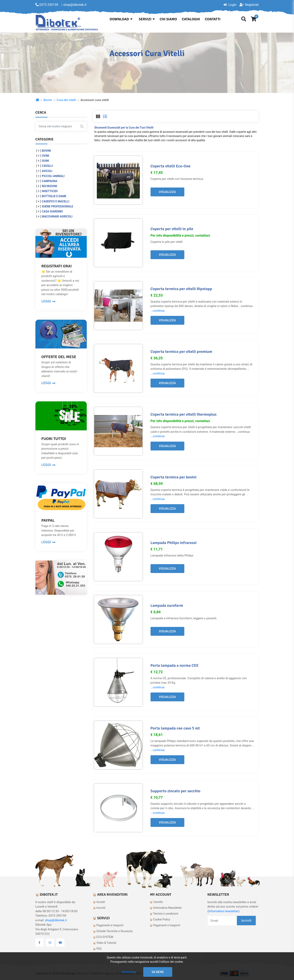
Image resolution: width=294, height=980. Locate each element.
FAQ (97, 949)
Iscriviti (99, 908)
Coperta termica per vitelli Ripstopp (181, 289)
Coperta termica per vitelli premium (181, 352)
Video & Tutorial (105, 943)
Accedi (99, 902)
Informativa (129, 972)
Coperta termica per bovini (174, 477)
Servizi (147, 19)
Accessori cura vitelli (95, 100)
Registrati (249, 5)
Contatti (213, 19)
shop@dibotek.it (56, 920)
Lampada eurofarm (167, 605)
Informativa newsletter (224, 911)
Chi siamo (168, 19)
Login (230, 5)
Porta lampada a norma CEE (175, 665)
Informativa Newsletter (166, 908)
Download (121, 19)
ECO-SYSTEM (103, 937)
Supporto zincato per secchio (175, 791)
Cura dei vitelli (66, 100)
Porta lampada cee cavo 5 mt (175, 728)
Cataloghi (191, 19)
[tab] (98, 116)
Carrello (156, 902)
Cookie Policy (160, 919)
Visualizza (167, 192)
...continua (158, 311)
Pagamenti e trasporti (108, 925)
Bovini (48, 100)
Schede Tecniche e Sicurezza (113, 931)
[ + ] (38, 151)
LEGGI (48, 301)
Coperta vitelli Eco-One (171, 166)
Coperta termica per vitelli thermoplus (184, 414)
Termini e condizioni (164, 914)
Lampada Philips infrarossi (174, 543)
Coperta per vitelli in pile (172, 229)
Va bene (158, 972)
